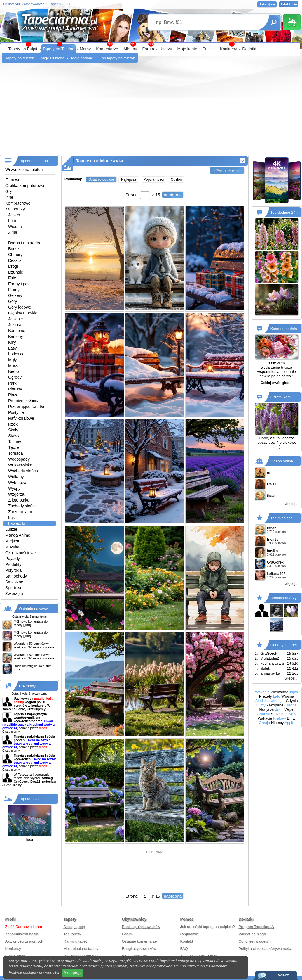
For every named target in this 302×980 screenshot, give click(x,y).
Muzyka (12, 547)
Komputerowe (18, 203)
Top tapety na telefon (117, 58)
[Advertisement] (151, 111)
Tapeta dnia (29, 799)
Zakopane (275, 705)
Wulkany (16, 477)
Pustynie (16, 412)
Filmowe (13, 180)
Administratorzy (284, 598)
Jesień (14, 215)
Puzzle (209, 49)
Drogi (13, 266)
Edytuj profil (15, 956)
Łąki (12, 518)
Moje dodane (82, 58)
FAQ (184, 949)
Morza (14, 366)
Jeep (279, 709)
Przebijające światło (26, 407)
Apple (289, 723)
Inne (9, 197)
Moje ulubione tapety (81, 949)
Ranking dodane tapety (83, 956)
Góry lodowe (20, 307)
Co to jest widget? (254, 941)
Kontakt (187, 941)
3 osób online (282, 461)
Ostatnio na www (33, 609)
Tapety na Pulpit (23, 49)
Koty (292, 714)
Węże (289, 709)
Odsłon (176, 179)
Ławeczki (17, 523)
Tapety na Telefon (59, 49)
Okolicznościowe (20, 553)
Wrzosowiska (20, 465)
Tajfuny (15, 442)
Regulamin (189, 934)
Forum (148, 49)
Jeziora (15, 325)
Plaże (13, 395)
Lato (12, 221)
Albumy (130, 49)
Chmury (15, 255)
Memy (85, 49)
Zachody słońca (22, 506)
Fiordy (14, 290)
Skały (13, 430)
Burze (14, 249)
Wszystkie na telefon (24, 170)
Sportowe (14, 588)
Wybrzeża (17, 483)
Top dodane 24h (284, 212)
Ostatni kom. (281, 397)
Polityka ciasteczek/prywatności (265, 949)
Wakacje (262, 692)
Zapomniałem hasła (22, 934)
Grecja (264, 723)
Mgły (13, 360)
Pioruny (15, 389)
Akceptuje (73, 973)
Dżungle (16, 272)
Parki (13, 383)
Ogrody (15, 377)
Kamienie (17, 331)
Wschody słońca (23, 471)
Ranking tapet (75, 941)
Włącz (283, 975)
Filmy (261, 705)
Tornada (16, 453)
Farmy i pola (19, 284)
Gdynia (292, 701)
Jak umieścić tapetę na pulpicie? (208, 927)
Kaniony (16, 336)
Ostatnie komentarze (139, 941)
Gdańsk (263, 714)
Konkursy (228, 49)
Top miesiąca (282, 518)
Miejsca (12, 541)
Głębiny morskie (23, 313)
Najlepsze (129, 179)
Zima (13, 232)
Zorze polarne (21, 512)
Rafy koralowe (21, 418)
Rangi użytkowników (139, 949)
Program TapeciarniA (256, 927)
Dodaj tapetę (74, 927)
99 (151, 44)
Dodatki (249, 49)
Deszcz (15, 260)
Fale (12, 278)
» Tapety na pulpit (227, 170)
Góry (13, 301)
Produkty (13, 564)
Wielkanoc (279, 692)
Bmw (291, 718)
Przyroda (13, 570)
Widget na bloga (252, 934)
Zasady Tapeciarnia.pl (199, 956)
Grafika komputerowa (25, 186)
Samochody (16, 576)
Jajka (294, 692)
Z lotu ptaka (19, 500)
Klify (12, 342)
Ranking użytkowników (141, 927)
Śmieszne (14, 582)
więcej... (292, 504)
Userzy (166, 49)
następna (173, 195)
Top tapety (72, 934)
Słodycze (267, 709)
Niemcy (277, 723)
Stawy (14, 436)
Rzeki (13, 424)
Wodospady (19, 459)
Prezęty (266, 696)
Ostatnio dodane (101, 179)
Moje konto (187, 49)
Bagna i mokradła (24, 243)
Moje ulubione (53, 58)
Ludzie (11, 529)
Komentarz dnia (284, 329)
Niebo (14, 371)
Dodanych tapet (284, 645)
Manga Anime (18, 535)
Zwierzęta (14, 594)
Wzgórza (16, 494)
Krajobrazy (15, 209)
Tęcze (14, 447)
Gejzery (15, 295)
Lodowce (16, 354)
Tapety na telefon (20, 58)
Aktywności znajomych (24, 941)
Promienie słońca (24, 401)
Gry (9, 191)
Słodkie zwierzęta (270, 701)
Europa (291, 705)
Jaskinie (16, 319)
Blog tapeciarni (135, 956)
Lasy (13, 348)
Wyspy (14, 488)
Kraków (279, 718)
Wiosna (15, 227)
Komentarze (107, 49)
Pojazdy (13, 559)
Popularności (154, 179)
